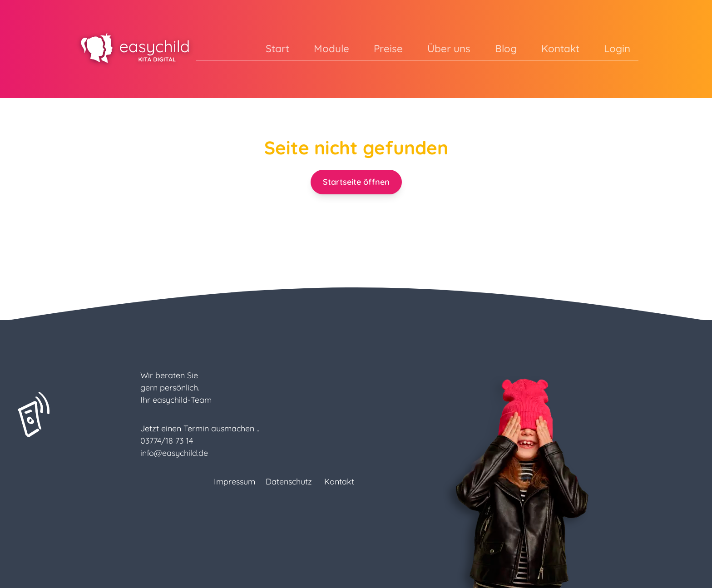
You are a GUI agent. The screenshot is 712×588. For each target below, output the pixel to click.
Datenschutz (289, 482)
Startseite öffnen (356, 182)
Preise (388, 48)
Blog (506, 48)
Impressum (235, 482)
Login (617, 48)
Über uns (449, 48)
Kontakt (560, 48)
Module (331, 48)
